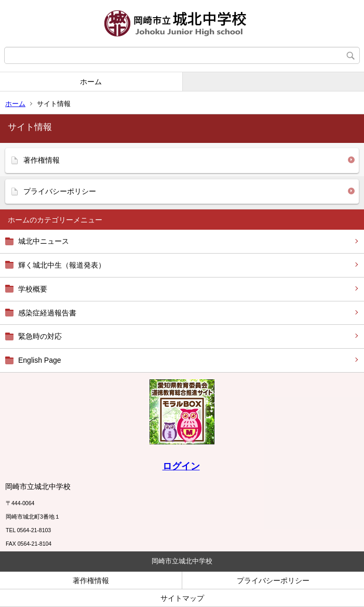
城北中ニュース (44, 241)
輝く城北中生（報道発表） (62, 265)
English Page (40, 360)
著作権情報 (42, 160)
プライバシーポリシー (60, 191)
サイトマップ (182, 598)
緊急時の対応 (40, 336)
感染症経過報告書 (47, 313)
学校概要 (33, 289)
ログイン (181, 466)
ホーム (91, 82)
